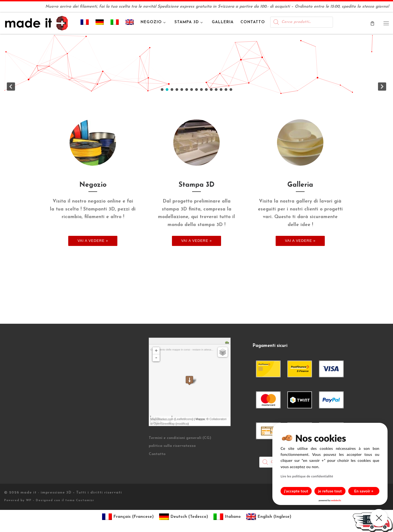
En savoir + (364, 491)
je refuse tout (330, 491)
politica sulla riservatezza (172, 446)
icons (189, 419)
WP (29, 500)
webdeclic (336, 500)
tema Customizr (80, 500)
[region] (196, 64)
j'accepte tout (296, 491)
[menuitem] (85, 23)
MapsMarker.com (162, 419)
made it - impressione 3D (46, 493)
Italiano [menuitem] (233, 517)
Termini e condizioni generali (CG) (180, 438)
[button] (196, 64)
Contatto (157, 454)
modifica (182, 424)
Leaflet (180, 419)
